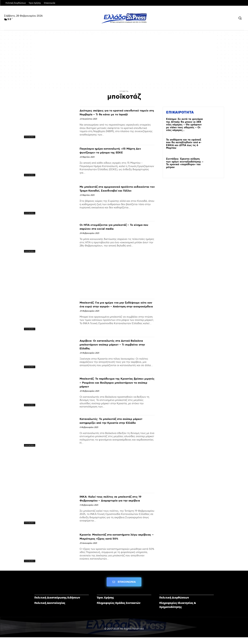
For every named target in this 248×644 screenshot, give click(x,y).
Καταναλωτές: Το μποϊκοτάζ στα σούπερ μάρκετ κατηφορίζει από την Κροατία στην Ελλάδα (116, 425)
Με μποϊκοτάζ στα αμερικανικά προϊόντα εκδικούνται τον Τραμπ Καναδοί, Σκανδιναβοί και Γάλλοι (114, 193)
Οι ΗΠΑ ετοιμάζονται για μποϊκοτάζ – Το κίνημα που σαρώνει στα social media (114, 229)
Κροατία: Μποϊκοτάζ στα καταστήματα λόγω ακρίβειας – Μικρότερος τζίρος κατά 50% (116, 543)
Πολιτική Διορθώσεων (174, 604)
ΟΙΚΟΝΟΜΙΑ (30, 137)
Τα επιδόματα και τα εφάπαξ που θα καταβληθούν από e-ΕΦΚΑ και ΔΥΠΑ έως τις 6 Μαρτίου (184, 144)
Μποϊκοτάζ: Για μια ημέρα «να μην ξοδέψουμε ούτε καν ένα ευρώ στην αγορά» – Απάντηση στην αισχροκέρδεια (117, 308)
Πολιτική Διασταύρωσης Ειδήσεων (57, 604)
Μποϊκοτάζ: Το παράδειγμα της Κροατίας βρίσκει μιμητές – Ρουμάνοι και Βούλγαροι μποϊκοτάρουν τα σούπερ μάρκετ (115, 385)
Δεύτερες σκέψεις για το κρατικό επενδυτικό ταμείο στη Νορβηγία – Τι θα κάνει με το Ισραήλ (114, 114)
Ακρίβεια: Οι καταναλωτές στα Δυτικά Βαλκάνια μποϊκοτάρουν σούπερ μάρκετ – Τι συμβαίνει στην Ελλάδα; (117, 347)
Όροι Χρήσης (105, 604)
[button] (240, 18)
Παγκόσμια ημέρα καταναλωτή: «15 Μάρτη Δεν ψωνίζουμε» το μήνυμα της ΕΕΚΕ (115, 153)
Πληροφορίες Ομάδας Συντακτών (119, 609)
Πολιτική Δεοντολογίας (50, 609)
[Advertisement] (124, 59)
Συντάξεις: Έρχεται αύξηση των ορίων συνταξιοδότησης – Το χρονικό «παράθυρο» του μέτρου (185, 163)
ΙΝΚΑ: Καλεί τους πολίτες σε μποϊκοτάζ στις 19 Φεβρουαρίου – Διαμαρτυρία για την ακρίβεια (117, 504)
